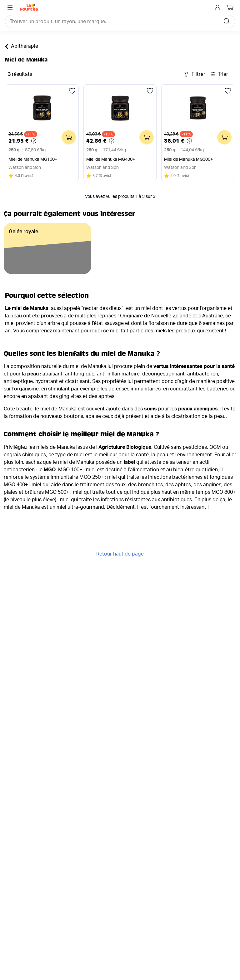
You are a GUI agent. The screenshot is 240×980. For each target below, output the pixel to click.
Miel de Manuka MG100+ (33, 159)
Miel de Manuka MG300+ (188, 159)
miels (160, 331)
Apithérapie (22, 47)
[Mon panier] (231, 7)
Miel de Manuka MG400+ (111, 159)
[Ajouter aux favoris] (72, 91)
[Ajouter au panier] (69, 137)
